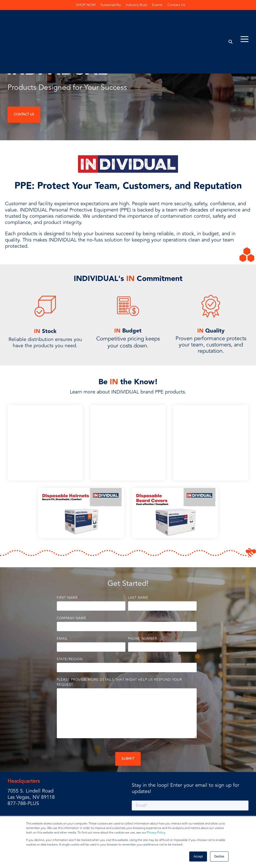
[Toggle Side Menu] (244, 15)
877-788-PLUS (23, 772)
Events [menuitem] (157, 5)
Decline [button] (219, 856)
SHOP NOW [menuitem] (86, 5)
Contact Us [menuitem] (176, 5)
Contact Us (24, 114)
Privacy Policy (156, 833)
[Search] (231, 18)
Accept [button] (198, 856)
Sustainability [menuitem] (111, 5)
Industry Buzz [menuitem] (137, 5)
